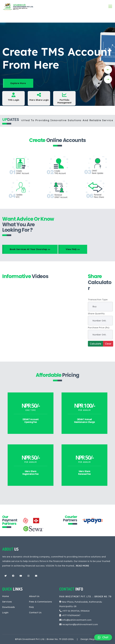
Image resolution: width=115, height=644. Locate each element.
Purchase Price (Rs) (99, 327)
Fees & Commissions (41, 602)
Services (7, 602)
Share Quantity (96, 313)
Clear (108, 344)
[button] (103, 637)
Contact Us (35, 612)
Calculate (96, 344)
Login (5, 612)
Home (6, 596)
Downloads (9, 607)
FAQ (31, 607)
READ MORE (83, 566)
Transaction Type (98, 299)
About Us (34, 596)
